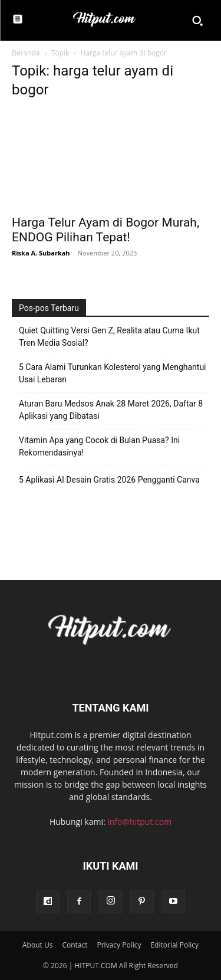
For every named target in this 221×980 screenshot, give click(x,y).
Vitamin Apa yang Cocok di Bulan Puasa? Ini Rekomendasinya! (99, 446)
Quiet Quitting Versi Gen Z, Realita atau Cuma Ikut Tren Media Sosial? (109, 337)
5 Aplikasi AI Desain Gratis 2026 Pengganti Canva (109, 480)
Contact (75, 945)
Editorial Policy (174, 945)
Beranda (26, 53)
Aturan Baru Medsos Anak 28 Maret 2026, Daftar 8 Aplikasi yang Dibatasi (111, 410)
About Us (37, 945)
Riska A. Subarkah (41, 253)
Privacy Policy (119, 945)
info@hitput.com (139, 822)
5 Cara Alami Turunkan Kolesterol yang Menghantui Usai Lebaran (113, 373)
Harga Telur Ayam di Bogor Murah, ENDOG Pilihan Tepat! (105, 230)
